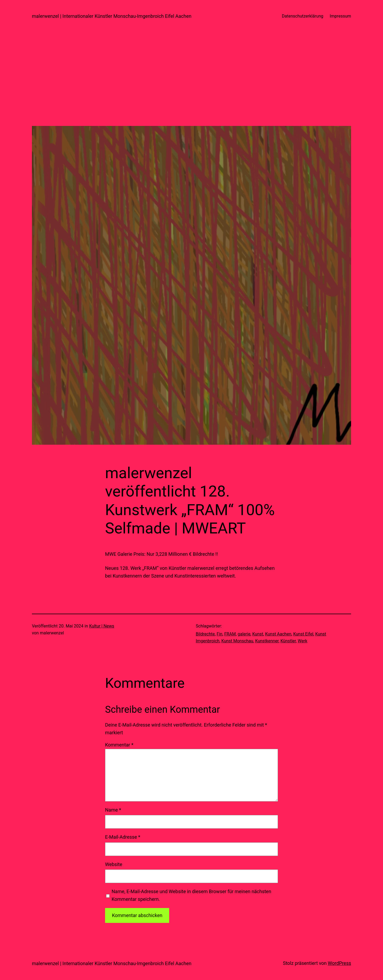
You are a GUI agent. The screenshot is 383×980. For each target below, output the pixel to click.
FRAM (230, 634)
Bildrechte (205, 634)
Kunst (258, 634)
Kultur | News (102, 626)
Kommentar (119, 745)
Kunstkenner (267, 641)
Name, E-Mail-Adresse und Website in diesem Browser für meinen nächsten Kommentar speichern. (191, 895)
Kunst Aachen (278, 634)
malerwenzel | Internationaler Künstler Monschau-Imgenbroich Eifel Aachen (112, 16)
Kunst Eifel (303, 634)
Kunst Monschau (237, 641)
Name (113, 810)
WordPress (340, 963)
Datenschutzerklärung (303, 16)
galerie (244, 634)
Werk (302, 641)
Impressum (341, 16)
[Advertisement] (191, 89)
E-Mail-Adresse (123, 837)
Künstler (288, 641)
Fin (220, 634)
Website (114, 864)
